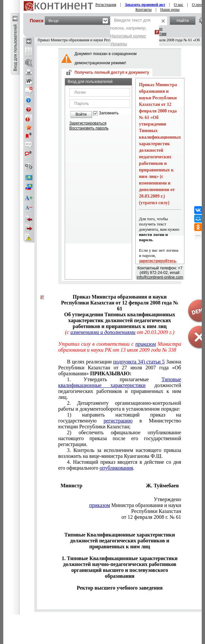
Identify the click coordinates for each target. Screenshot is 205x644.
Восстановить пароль (89, 128)
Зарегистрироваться (88, 123)
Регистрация (106, 5)
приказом (100, 505)
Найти (183, 20)
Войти (81, 114)
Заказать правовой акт (145, 5)
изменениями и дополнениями (103, 332)
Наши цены (170, 10)
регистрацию (118, 421)
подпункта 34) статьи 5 (139, 362)
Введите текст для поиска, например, (130, 32)
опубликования (117, 468)
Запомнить (109, 113)
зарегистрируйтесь (158, 261)
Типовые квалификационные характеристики (120, 382)
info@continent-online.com (160, 277)
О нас (179, 5)
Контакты (144, 10)
